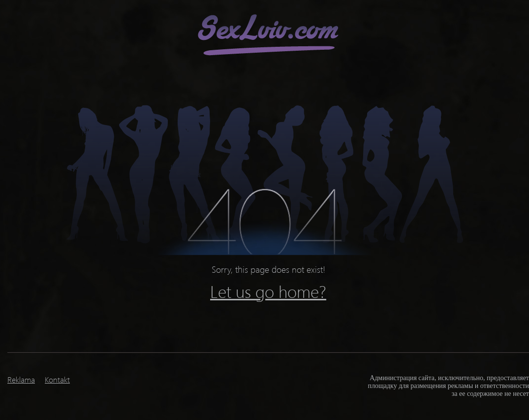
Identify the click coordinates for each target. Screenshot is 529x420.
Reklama (21, 379)
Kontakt (57, 379)
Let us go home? (268, 291)
